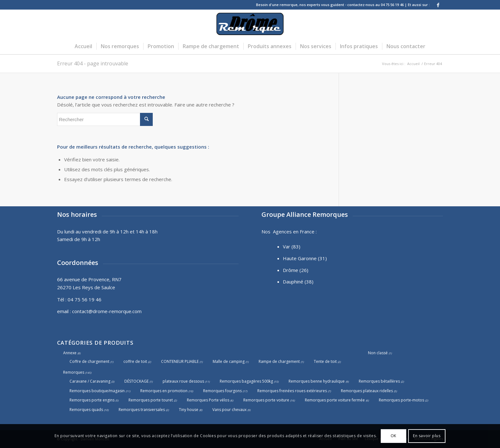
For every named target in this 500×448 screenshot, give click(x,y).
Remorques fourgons (222, 391)
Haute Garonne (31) (305, 258)
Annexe (70, 353)
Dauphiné (293, 282)
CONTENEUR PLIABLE (180, 361)
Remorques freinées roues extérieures (292, 391)
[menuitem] (83, 46)
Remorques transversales (142, 410)
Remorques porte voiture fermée (335, 400)
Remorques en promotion (164, 391)
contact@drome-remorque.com (107, 311)
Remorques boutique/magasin (97, 391)
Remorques (74, 372)
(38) (309, 282)
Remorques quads (86, 410)
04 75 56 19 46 (85, 299)
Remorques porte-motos (401, 400)
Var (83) (292, 246)
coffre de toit (135, 361)
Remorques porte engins (92, 400)
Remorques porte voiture (266, 400)
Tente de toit (325, 361)
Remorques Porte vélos (208, 400)
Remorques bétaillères (379, 381)
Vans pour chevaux (229, 410)
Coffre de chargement (89, 361)
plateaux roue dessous (183, 381)
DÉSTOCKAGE (136, 381)
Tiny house (189, 410)
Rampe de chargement (279, 361)
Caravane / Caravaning (90, 381)
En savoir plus (427, 436)
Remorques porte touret (151, 400)
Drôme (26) (296, 270)
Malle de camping (229, 361)
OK (393, 436)
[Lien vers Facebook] (438, 5)
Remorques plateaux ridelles (367, 391)
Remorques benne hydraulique (317, 381)
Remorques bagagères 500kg (246, 381)
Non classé (378, 353)
